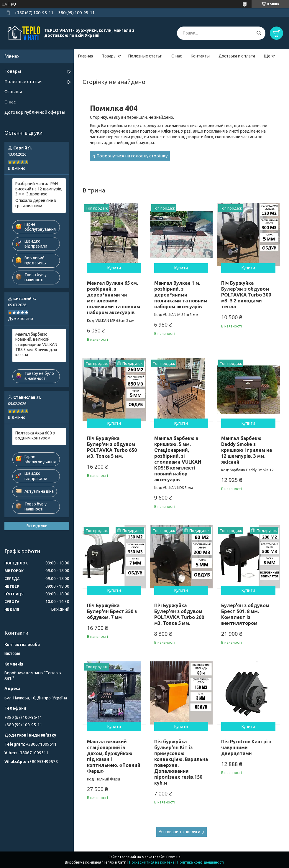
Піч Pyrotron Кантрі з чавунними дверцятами (246, 747)
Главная (86, 56)
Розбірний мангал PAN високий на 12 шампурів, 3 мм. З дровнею (39, 189)
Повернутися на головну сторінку (132, 156)
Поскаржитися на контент (152, 862)
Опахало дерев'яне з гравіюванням (36, 203)
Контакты (200, 56)
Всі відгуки (37, 526)
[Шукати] (259, 33)
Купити (114, 268)
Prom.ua (173, 857)
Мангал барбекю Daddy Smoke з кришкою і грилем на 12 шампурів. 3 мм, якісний (247, 450)
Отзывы (13, 92)
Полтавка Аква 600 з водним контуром (35, 436)
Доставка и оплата (237, 56)
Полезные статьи (145, 56)
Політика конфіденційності (201, 862)
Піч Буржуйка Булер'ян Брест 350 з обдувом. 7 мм (112, 611)
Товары (109, 56)
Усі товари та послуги (179, 832)
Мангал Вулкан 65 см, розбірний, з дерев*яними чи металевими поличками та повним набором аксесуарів (114, 298)
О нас (177, 56)
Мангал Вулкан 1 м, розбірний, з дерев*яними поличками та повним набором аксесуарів (181, 295)
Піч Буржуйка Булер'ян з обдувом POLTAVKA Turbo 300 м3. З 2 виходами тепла (246, 295)
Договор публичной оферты (35, 112)
